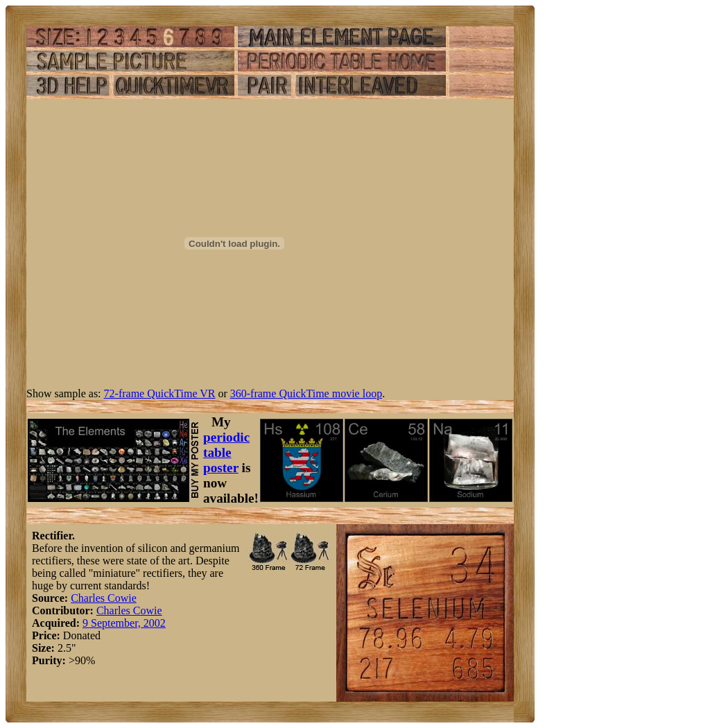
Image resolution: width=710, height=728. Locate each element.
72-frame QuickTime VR (160, 393)
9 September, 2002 (124, 623)
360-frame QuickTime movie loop (306, 393)
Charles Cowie (104, 598)
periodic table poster (226, 452)
